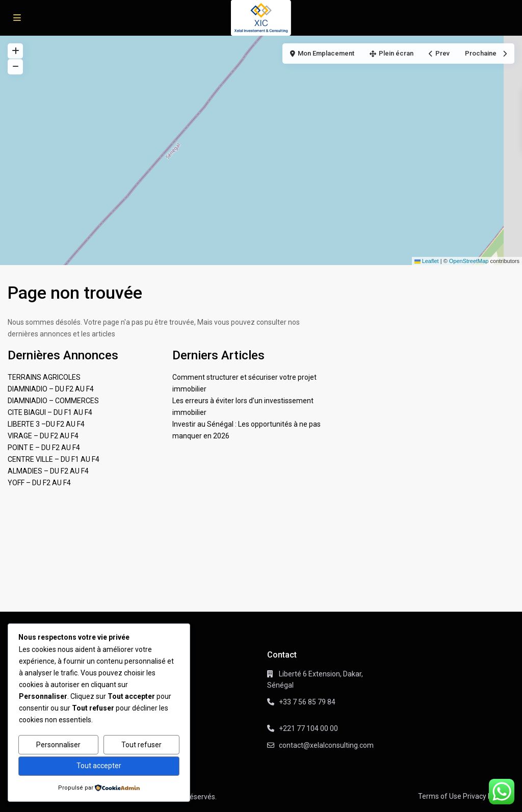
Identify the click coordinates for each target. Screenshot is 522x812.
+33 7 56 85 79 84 (307, 702)
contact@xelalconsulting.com (326, 745)
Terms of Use (440, 796)
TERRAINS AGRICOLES (44, 377)
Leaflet (427, 261)
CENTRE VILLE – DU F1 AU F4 (54, 459)
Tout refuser (141, 745)
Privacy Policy (485, 796)
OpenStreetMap (469, 261)
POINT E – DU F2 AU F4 (44, 448)
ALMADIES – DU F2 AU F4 (48, 471)
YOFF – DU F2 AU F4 (39, 483)
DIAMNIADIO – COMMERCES (53, 401)
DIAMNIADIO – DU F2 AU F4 (51, 389)
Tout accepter (99, 766)
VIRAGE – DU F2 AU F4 (43, 436)
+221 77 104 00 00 (308, 728)
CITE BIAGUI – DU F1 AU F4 (50, 412)
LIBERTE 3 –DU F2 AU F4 (46, 424)
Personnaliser (58, 745)
